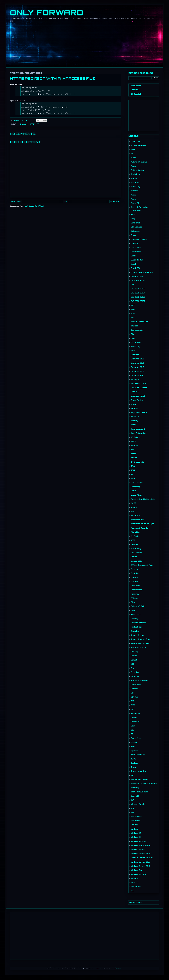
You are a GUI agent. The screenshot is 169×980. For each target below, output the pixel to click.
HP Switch (135, 437)
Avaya (133, 195)
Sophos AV (135, 714)
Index (133, 454)
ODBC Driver (136, 553)
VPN (132, 808)
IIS (132, 450)
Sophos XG (135, 722)
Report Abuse (135, 903)
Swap (133, 747)
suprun (99, 968)
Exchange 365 (137, 375)
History (134, 421)
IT (38, 124)
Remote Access (137, 635)
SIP (132, 693)
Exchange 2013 (137, 363)
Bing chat (135, 223)
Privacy (134, 619)
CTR (132, 285)
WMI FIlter (136, 887)
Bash (133, 215)
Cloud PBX (135, 268)
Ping (133, 602)
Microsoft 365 (137, 520)
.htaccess (24, 124)
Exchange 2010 (137, 359)
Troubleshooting (138, 771)
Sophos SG (135, 718)
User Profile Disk (139, 792)
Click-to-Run (137, 260)
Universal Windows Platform (144, 784)
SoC (132, 709)
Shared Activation (139, 681)
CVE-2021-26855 (138, 289)
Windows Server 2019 (140, 866)
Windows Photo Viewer (141, 846)
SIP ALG (134, 697)
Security (135, 672)
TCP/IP (134, 759)
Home (66, 202)
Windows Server (138, 850)
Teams (133, 767)
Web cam (134, 825)
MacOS (133, 503)
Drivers (134, 326)
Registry (135, 631)
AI (132, 154)
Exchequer (135, 380)
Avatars (134, 191)
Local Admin (136, 495)
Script (134, 660)
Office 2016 (136, 561)
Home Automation (138, 433)
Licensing (135, 487)
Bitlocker (135, 231)
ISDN (133, 470)
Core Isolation (138, 281)
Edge (133, 334)
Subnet (134, 742)
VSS (132, 813)
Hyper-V (134, 446)
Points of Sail (138, 606)
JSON (133, 479)
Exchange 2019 (137, 371)
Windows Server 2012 (140, 854)
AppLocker (135, 183)
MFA (132, 512)
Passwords (135, 586)
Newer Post (16, 202)
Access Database (138, 145)
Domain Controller (139, 322)
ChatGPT (134, 243)
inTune (134, 458)
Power (133, 610)
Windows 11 (136, 837)
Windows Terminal (139, 874)
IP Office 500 (137, 462)
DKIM (133, 314)
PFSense (134, 598)
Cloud (133, 264)
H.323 (133, 404)
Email (133, 338)
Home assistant (138, 429)
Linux (133, 491)
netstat (134, 544)
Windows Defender (139, 841)
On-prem (134, 569)
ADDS (133, 150)
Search (134, 668)
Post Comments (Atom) (34, 206)
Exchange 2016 (137, 367)
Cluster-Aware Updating (142, 272)
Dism (133, 309)
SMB (132, 701)
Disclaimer (136, 86)
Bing (133, 219)
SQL (132, 730)
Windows (134, 829)
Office (134, 557)
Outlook (134, 582)
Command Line (137, 276)
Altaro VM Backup (139, 162)
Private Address (138, 623)
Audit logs (136, 187)
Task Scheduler (138, 755)
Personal (135, 90)
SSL (132, 734)
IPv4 (133, 466)
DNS (132, 318)
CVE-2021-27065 (138, 301)
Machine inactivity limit (143, 499)
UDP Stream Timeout (140, 780)
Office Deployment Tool (142, 565)
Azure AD (135, 203)
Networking (136, 549)
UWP (132, 800)
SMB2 (133, 705)
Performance (136, 590)
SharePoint (136, 685)
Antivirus (135, 174)
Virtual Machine (138, 804)
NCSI (133, 540)
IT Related (136, 94)
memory (134, 507)
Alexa (133, 158)
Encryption (136, 342)
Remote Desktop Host (140, 643)
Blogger (134, 235)
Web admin (135, 821)
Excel (133, 351)
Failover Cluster (139, 388)
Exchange (135, 355)
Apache (134, 178)
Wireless (135, 883)
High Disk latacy (139, 413)
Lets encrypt (137, 483)
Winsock (134, 879)
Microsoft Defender (140, 528)
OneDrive (135, 573)
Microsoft (135, 516)
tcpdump (134, 763)
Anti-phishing (137, 170)
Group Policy (137, 400)
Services (135, 676)
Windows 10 (136, 833)
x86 (132, 891)
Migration (135, 532)
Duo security (137, 330)
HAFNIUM (134, 408)
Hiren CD (135, 417)
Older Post (115, 202)
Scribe (134, 656)
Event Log (135, 347)
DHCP (133, 305)
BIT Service (136, 227)
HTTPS (33, 124)
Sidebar (134, 689)
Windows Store (137, 870)
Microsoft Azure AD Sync (142, 524)
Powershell (136, 615)
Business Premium (139, 239)
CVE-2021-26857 (138, 293)
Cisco (133, 256)
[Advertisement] (136, 115)
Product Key (136, 627)
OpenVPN (134, 577)
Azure (133, 199)
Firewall (135, 392)
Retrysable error (139, 648)
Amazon (134, 166)
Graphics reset (138, 396)
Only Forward (47, 12)
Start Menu (136, 738)
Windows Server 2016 (140, 862)
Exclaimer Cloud (138, 384)
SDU (132, 664)
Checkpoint (136, 252)
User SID (135, 796)
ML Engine (135, 536)
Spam (133, 726)
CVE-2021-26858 (138, 297)
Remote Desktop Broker (141, 639)
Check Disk (136, 248)
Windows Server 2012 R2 (142, 858)
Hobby (133, 425)
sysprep (134, 751)
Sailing (134, 652)
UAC (132, 775)
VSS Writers (136, 817)
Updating (135, 788)
